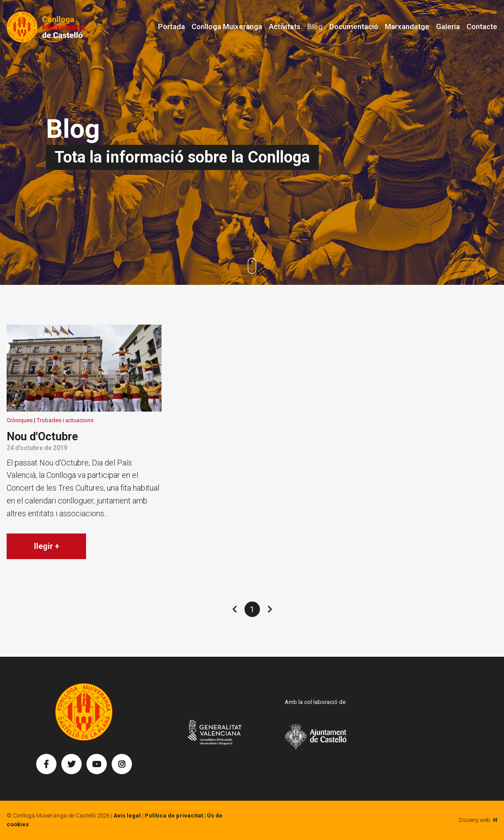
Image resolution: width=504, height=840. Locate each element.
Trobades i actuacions (65, 420)
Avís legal (127, 815)
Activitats (285, 26)
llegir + (47, 546)
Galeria (448, 26)
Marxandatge (407, 26)
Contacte (482, 26)
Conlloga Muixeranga (227, 26)
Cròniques (20, 420)
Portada (171, 26)
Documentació (354, 26)
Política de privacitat (174, 815)
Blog (315, 26)
